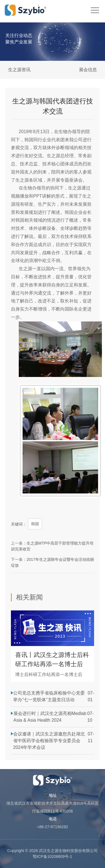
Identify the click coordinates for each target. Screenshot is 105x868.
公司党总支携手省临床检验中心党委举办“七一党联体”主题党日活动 (49, 696)
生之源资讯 (19, 70)
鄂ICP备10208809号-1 (52, 857)
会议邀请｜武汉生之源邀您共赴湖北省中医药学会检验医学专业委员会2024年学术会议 (49, 741)
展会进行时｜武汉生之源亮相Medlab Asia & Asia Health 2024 (50, 717)
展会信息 (88, 70)
